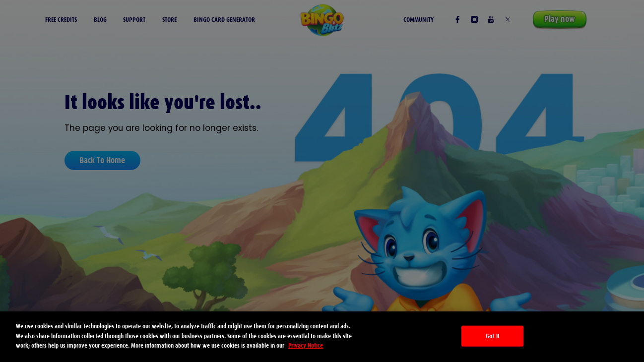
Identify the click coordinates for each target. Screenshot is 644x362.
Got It (493, 336)
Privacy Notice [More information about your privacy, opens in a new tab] (306, 345)
